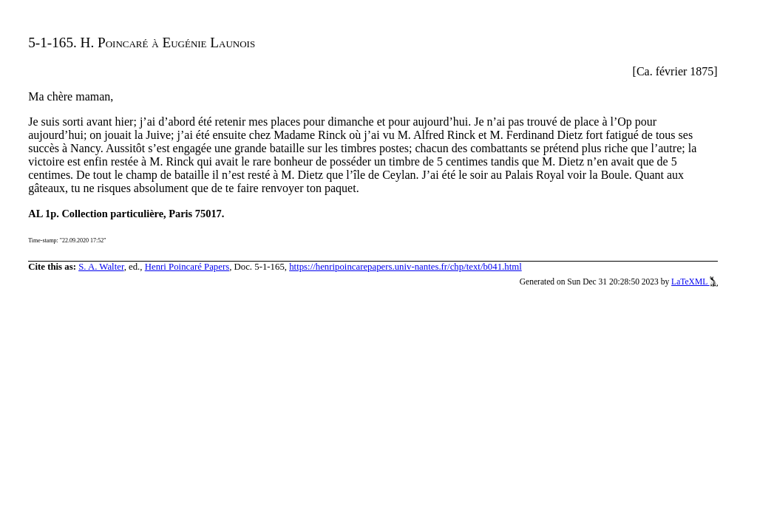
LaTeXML (695, 282)
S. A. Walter (101, 267)
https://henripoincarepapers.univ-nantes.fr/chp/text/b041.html (405, 267)
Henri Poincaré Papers (187, 267)
